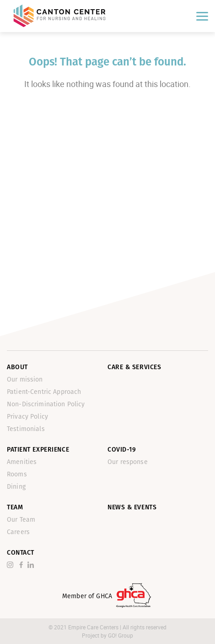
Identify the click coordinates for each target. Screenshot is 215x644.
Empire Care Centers (94, 627)
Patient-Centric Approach (44, 392)
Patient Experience (38, 450)
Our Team (21, 520)
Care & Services (134, 367)
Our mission (25, 379)
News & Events (132, 507)
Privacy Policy (27, 417)
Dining (16, 487)
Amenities (22, 462)
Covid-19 (122, 450)
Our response (128, 462)
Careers (18, 532)
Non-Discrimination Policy (46, 404)
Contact (21, 553)
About (17, 367)
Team (15, 507)
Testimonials (26, 429)
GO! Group (121, 635)
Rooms (17, 474)
